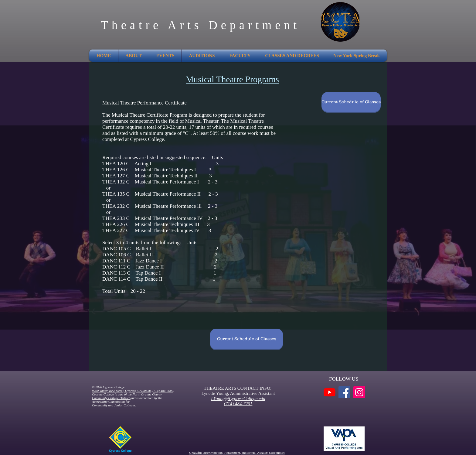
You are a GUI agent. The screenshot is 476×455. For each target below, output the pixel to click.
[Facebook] (344, 392)
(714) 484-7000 (163, 391)
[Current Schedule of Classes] (351, 102)
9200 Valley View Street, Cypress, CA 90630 (121, 391)
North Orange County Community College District (127, 396)
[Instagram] (359, 392)
